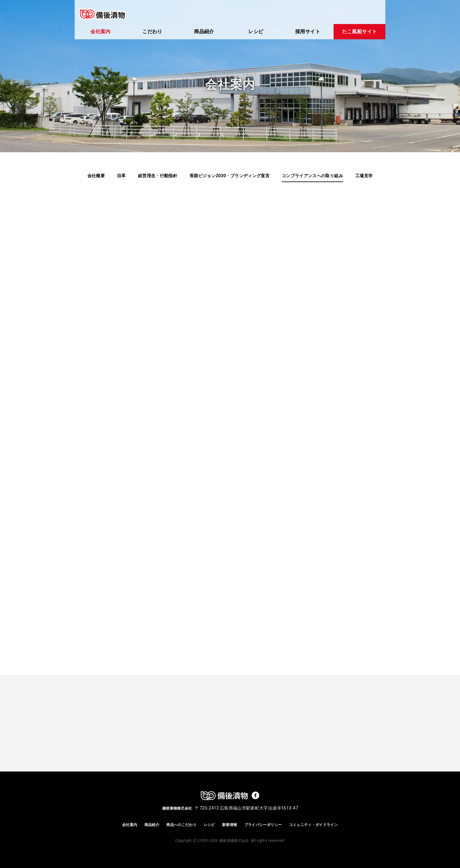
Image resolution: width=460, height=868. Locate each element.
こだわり (152, 32)
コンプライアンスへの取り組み (312, 176)
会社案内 (100, 32)
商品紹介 (204, 32)
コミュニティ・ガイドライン (314, 825)
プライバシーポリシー (263, 825)
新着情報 (230, 825)
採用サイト (308, 32)
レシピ (256, 32)
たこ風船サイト (359, 32)
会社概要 (96, 176)
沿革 (121, 176)
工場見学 (364, 176)
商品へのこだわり (181, 825)
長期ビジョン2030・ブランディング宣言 (230, 176)
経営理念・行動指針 (158, 176)
